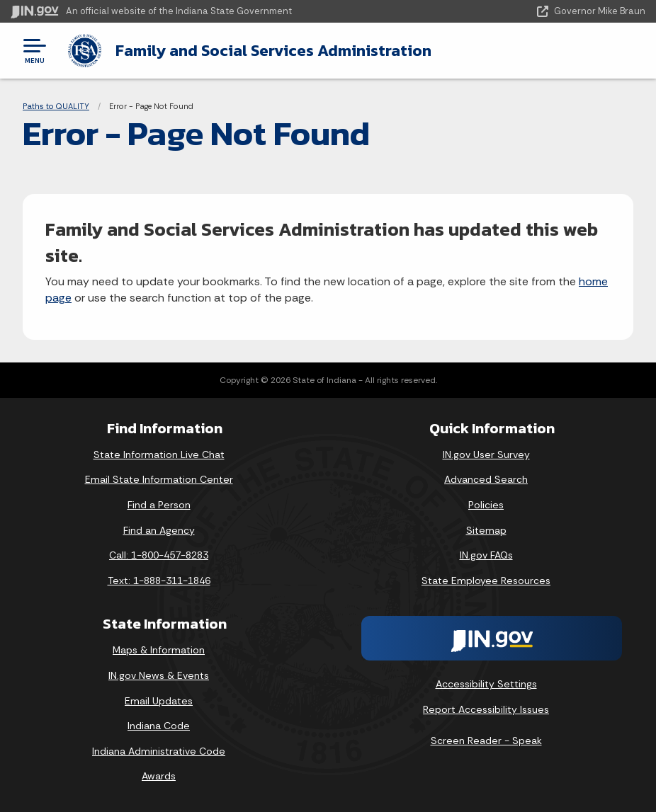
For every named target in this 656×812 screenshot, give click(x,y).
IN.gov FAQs (486, 555)
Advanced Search (486, 479)
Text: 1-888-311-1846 (159, 581)
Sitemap (486, 530)
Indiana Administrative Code (159, 751)
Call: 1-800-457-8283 (159, 555)
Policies (486, 505)
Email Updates (159, 700)
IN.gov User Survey (486, 454)
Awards (159, 776)
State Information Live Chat (159, 454)
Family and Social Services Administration (273, 50)
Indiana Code (159, 726)
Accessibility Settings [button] (486, 684)
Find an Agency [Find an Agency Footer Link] (159, 530)
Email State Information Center (159, 479)
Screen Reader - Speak (486, 740)
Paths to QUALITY (56, 106)
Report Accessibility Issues (486, 709)
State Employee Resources (486, 581)
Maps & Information (159, 650)
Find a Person (159, 505)
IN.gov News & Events (159, 675)
